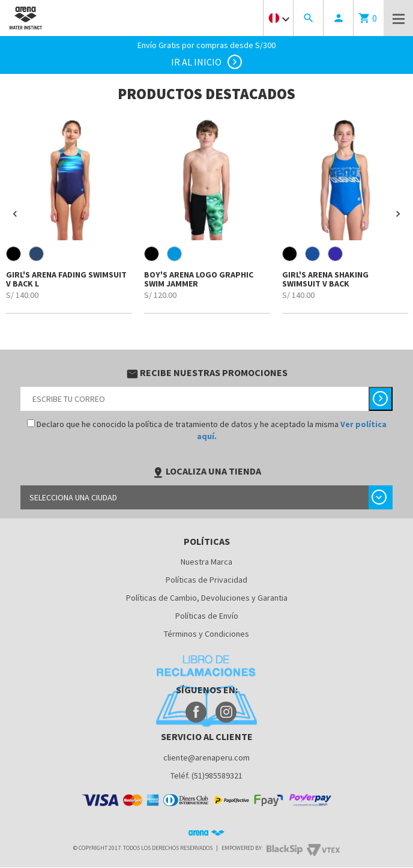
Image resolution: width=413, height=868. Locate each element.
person (339, 18)
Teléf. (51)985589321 (206, 775)
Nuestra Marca (206, 562)
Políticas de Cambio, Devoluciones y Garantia (207, 598)
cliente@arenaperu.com (206, 757)
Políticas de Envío (207, 616)
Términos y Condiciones (206, 634)
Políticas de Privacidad (206, 580)
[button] (15, 214)
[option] (69, 214)
